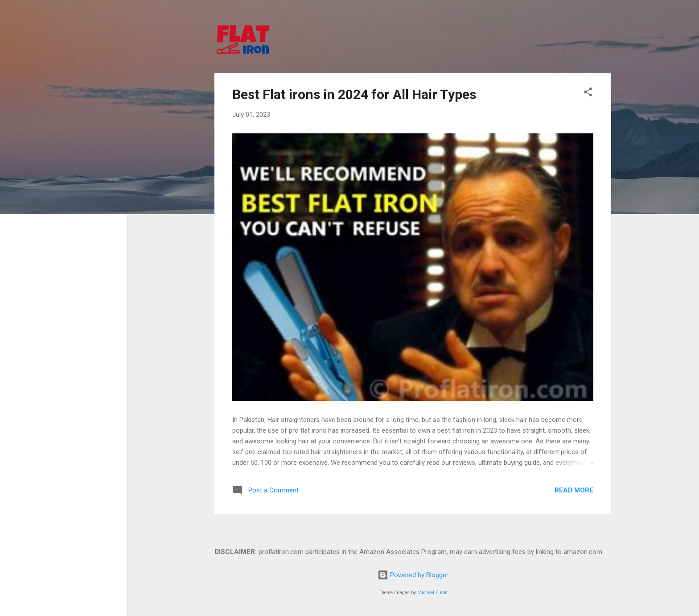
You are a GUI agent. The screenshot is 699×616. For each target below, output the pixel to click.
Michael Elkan (432, 593)
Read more (574, 490)
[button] (588, 93)
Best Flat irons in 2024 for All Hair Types (354, 94)
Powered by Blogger (413, 575)
